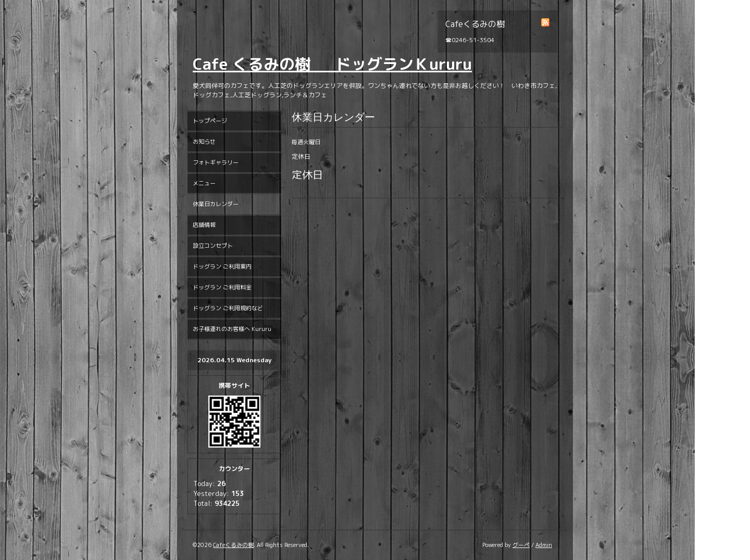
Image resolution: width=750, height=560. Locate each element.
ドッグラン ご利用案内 (222, 266)
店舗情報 (204, 225)
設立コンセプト (213, 246)
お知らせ (204, 142)
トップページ (210, 121)
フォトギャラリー (216, 162)
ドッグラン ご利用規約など (228, 308)
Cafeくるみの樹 (233, 545)
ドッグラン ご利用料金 (222, 287)
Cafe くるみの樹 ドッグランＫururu (332, 64)
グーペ (521, 545)
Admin (544, 545)
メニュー (204, 183)
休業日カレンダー (216, 204)
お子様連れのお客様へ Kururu (232, 329)
